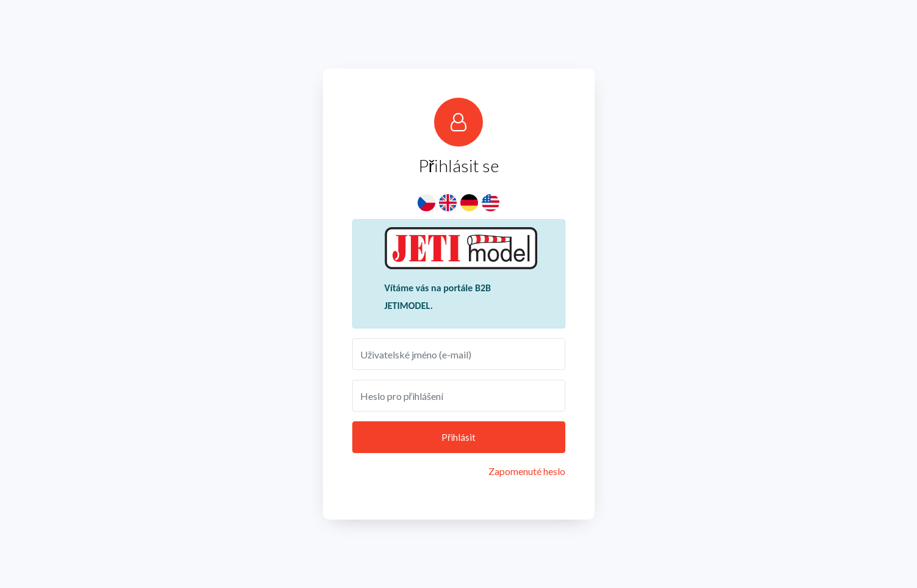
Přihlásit (458, 437)
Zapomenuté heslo (527, 471)
